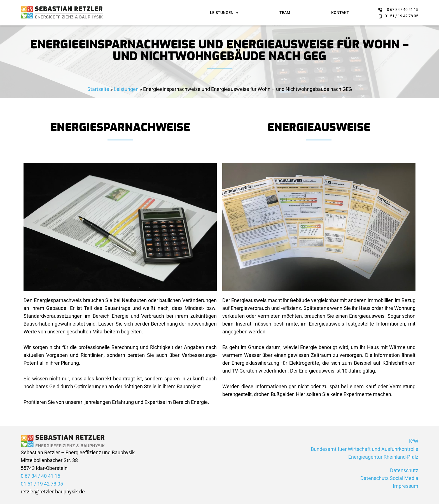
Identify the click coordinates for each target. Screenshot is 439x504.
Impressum (406, 486)
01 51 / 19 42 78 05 (401, 16)
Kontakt (340, 13)
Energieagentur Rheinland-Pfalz (383, 457)
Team (285, 13)
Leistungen (222, 13)
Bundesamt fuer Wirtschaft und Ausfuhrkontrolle (365, 449)
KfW (414, 441)
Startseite (98, 89)
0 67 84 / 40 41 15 (403, 10)
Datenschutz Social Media (389, 478)
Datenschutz (404, 470)
